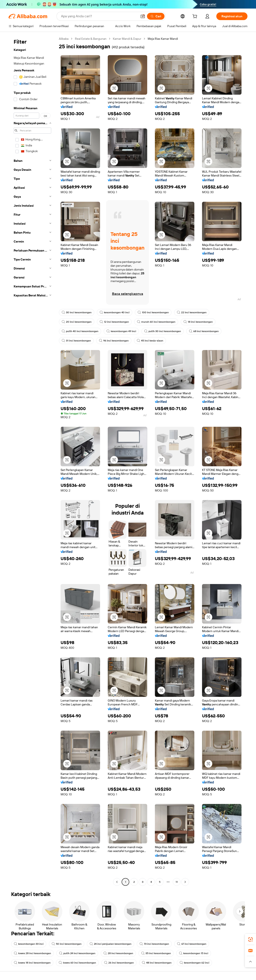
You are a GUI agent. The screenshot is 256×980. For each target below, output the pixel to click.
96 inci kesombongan (114, 341)
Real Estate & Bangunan (91, 39)
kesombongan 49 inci (121, 331)
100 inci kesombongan (153, 312)
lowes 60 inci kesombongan (77, 963)
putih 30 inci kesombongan (163, 331)
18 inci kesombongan (198, 322)
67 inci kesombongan (192, 944)
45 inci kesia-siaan (150, 341)
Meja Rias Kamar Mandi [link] (163, 39)
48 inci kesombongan (157, 963)
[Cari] (156, 16)
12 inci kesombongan (114, 322)
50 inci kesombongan (67, 944)
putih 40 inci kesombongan (80, 331)
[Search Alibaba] (99, 16)
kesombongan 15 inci (194, 953)
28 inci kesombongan (118, 953)
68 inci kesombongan (204, 331)
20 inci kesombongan (77, 322)
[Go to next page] (185, 882)
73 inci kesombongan (154, 944)
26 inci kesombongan (119, 963)
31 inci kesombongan (76, 341)
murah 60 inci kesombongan (156, 322)
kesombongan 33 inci (29, 944)
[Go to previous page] (117, 882)
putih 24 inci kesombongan (77, 953)
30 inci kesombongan (77, 312)
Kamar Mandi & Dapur (127, 39)
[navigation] (32, 461)
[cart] (196, 17)
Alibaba (64, 39)
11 (177, 882)
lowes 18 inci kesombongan (32, 963)
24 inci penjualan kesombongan (111, 944)
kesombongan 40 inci (115, 312)
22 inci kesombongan (192, 312)
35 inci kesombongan (156, 953)
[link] (250, 939)
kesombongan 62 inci (194, 963)
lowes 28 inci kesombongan (32, 953)
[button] (143, 16)
